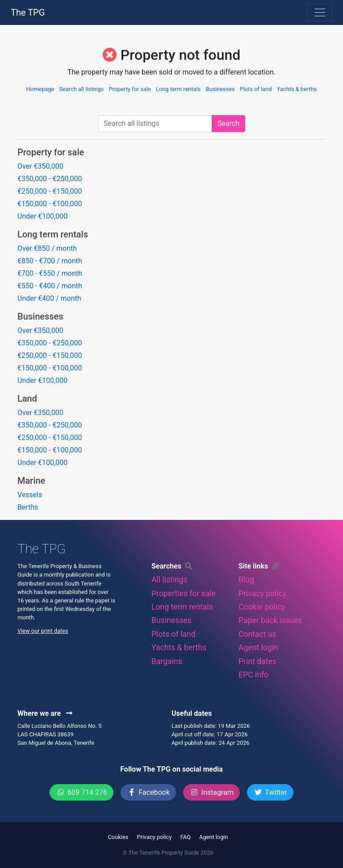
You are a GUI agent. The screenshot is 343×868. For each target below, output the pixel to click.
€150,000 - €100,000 (50, 204)
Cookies (118, 837)
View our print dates (43, 631)
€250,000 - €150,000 (50, 191)
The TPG (28, 12)
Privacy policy (262, 594)
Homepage (40, 89)
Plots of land (256, 89)
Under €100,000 (42, 216)
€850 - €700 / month (50, 261)
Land (27, 399)
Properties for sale (184, 594)
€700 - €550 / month (50, 273)
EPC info (253, 675)
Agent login (258, 648)
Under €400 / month (49, 298)
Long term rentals (178, 89)
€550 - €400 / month (50, 286)
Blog (246, 580)
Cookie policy (262, 607)
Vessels (30, 495)
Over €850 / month (47, 248)
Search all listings (81, 89)
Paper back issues (270, 620)
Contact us (257, 634)
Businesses (220, 89)
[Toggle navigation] (320, 12)
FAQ (186, 837)
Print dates (257, 661)
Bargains (167, 661)
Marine (31, 481)
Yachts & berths (297, 89)
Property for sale (130, 89)
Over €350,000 (40, 166)
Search (228, 123)
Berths (28, 507)
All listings (169, 580)
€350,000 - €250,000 (50, 179)
